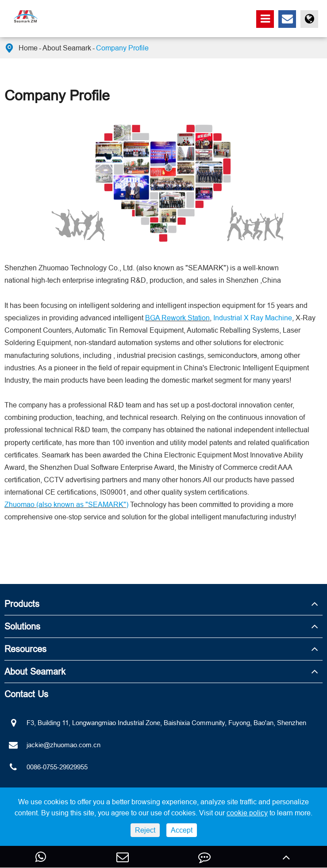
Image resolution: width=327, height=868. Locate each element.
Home (28, 48)
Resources (25, 649)
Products (22, 604)
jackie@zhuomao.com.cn (52, 745)
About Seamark (67, 48)
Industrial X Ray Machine (253, 318)
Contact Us (26, 694)
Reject (145, 830)
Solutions (22, 626)
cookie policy (247, 813)
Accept (182, 830)
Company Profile (122, 48)
